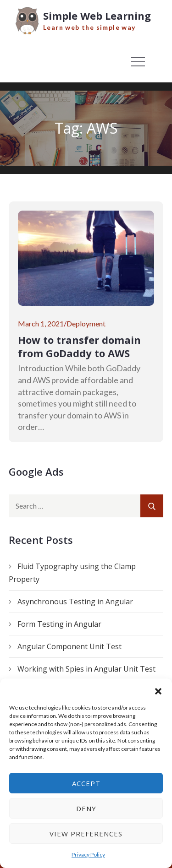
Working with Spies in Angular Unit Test (86, 669)
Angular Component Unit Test (69, 646)
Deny (86, 808)
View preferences (86, 834)
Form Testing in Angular (59, 624)
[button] (158, 690)
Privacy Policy (88, 854)
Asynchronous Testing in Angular (75, 602)
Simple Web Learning (97, 16)
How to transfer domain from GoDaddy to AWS (79, 346)
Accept (86, 783)
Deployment (86, 323)
